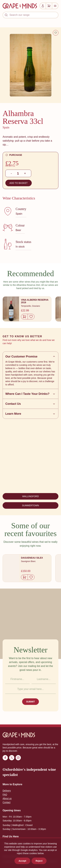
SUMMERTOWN (30, 505)
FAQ (5, 795)
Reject (39, 861)
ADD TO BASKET (19, 183)
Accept (22, 861)
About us (7, 798)
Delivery (7, 791)
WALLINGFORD (30, 496)
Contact (7, 802)
